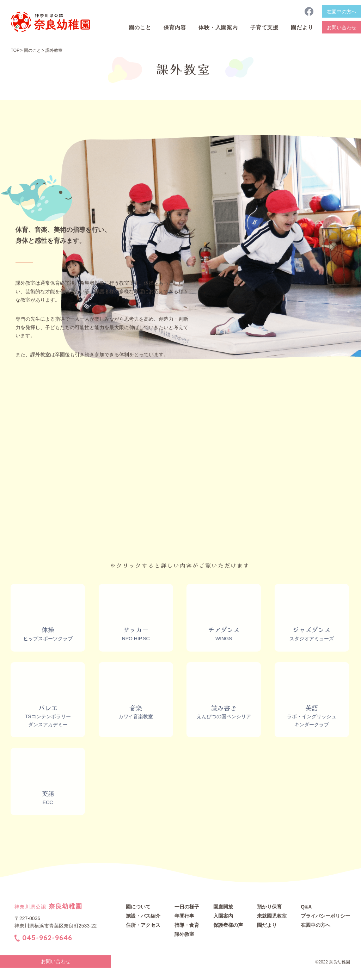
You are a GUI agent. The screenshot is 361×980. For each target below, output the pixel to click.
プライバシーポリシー (325, 916)
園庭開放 (223, 907)
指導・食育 (187, 925)
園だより (267, 925)
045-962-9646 (47, 937)
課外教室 (184, 934)
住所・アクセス (143, 925)
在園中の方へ (342, 12)
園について (138, 907)
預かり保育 (269, 907)
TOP (15, 50)
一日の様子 (187, 907)
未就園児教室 (272, 916)
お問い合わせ (342, 27)
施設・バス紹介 (143, 916)
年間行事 (184, 916)
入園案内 (223, 916)
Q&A (306, 907)
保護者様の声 (228, 925)
